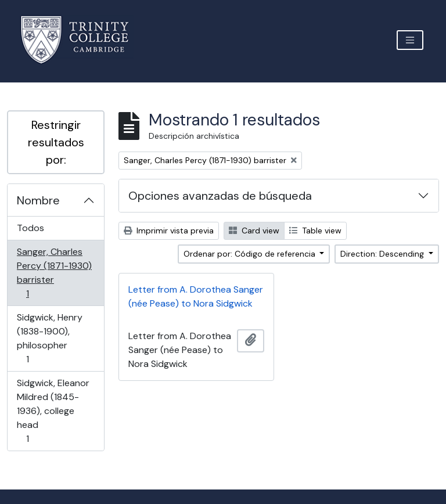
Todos (30, 228)
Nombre (38, 200)
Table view (315, 231)
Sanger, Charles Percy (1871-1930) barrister (54, 273)
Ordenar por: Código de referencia (251, 254)
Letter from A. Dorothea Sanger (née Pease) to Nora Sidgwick (196, 296)
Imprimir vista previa (169, 231)
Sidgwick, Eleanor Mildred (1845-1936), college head (53, 411)
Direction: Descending (383, 254)
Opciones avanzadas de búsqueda (220, 196)
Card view (254, 231)
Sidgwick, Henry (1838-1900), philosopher (49, 338)
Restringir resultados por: (56, 142)
